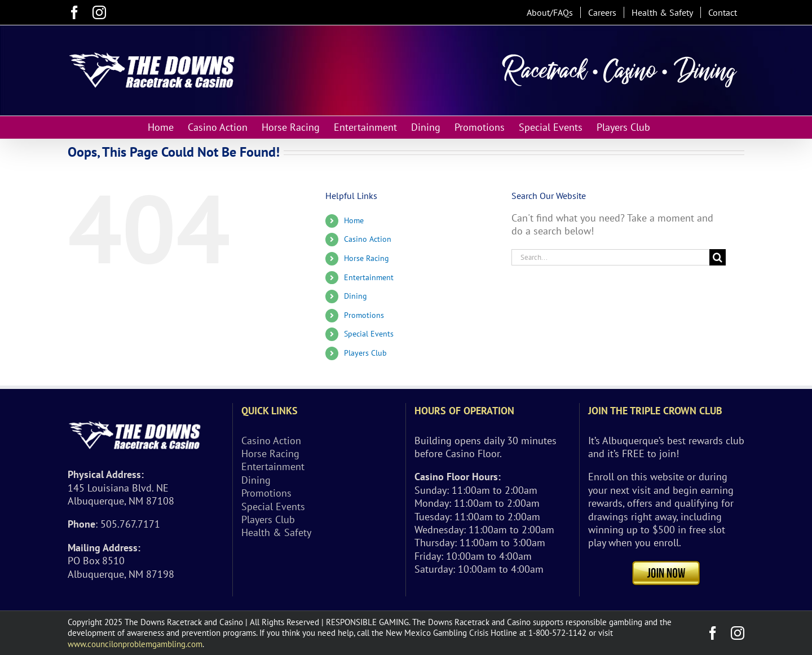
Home (354, 220)
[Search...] (610, 257)
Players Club (365, 353)
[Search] (718, 257)
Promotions (364, 315)
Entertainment (369, 277)
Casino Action (368, 239)
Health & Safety (276, 532)
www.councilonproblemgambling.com (135, 644)
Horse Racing (367, 258)
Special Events (369, 334)
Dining (356, 296)
